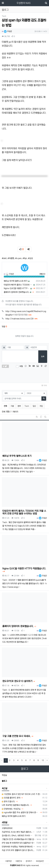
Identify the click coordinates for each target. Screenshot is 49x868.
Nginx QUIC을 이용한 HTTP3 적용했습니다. (17, 288)
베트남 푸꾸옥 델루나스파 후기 (16, 281)
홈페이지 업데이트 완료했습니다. (16, 292)
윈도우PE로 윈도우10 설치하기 (18, 681)
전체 (5, 406)
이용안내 (19, 861)
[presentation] (25, 375)
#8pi (25, 258)
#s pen (18, 258)
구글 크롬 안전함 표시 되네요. (17, 736)
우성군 (8, 31)
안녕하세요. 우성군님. (11, 809)
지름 (12, 406)
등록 (43, 357)
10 (43, 760)
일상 (34, 406)
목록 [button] (44, 386)
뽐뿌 (19, 406)
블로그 (4, 781)
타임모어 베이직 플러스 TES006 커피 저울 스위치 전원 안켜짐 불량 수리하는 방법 (18, 285)
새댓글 (5, 822)
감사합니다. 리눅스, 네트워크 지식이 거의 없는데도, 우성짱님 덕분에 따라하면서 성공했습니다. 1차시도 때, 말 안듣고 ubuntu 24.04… (18, 836)
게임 (41, 406)
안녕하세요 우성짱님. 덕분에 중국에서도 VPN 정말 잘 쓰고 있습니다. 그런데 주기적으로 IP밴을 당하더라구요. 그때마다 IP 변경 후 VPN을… (19, 847)
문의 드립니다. (8, 802)
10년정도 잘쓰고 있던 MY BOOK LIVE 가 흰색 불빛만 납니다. (22, 794)
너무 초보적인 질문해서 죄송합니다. (16, 805)
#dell (4, 258)
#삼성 (30, 258)
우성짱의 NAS (24, 3)
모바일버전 (40, 861)
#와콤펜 (11, 258)
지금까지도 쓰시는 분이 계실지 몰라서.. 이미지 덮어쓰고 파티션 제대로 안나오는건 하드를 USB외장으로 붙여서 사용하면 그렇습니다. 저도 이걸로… (19, 832)
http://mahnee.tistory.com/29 (21, 319)
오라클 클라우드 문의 (11, 798)
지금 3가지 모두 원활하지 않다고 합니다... (18, 850)
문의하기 (29, 861)
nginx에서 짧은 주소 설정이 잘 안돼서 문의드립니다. (21, 812)
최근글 (5, 788)
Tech (27, 406)
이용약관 (8, 861)
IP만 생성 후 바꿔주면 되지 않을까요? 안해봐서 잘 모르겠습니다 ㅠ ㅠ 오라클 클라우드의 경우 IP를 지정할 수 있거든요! (19, 843)
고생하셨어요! (7, 828)
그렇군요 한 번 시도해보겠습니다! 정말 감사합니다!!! (19, 839)
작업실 (4, 775)
